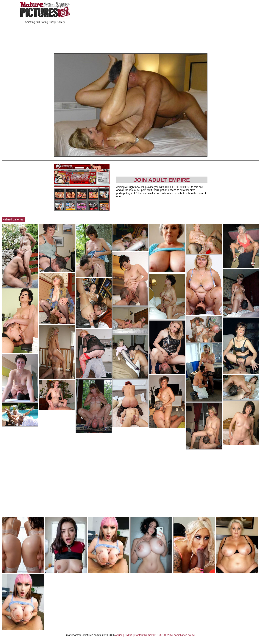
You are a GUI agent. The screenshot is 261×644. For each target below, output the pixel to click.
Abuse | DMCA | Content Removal (135, 635)
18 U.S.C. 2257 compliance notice (175, 635)
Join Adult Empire (162, 180)
